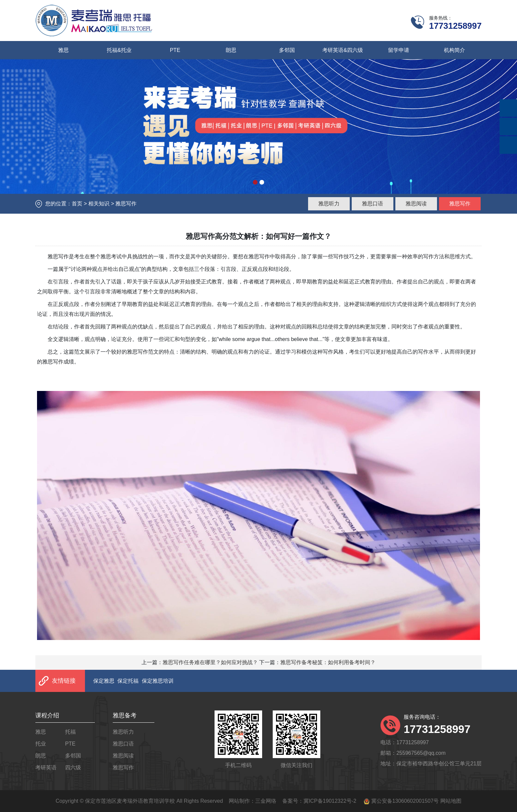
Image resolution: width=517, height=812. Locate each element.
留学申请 (399, 50)
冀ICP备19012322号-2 (330, 801)
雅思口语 (373, 204)
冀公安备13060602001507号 (405, 801)
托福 (70, 732)
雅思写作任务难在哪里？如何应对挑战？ (210, 662)
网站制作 (239, 801)
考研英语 (46, 768)
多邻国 (287, 50)
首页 (77, 204)
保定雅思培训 (158, 681)
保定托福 (128, 681)
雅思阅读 (416, 204)
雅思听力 (329, 204)
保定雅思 (104, 681)
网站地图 (451, 801)
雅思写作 (460, 204)
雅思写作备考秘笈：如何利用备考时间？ (328, 662)
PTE (175, 50)
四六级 (73, 768)
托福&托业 (119, 50)
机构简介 (455, 50)
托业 (41, 744)
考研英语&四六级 (343, 50)
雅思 (63, 50)
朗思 (231, 50)
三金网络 (266, 801)
